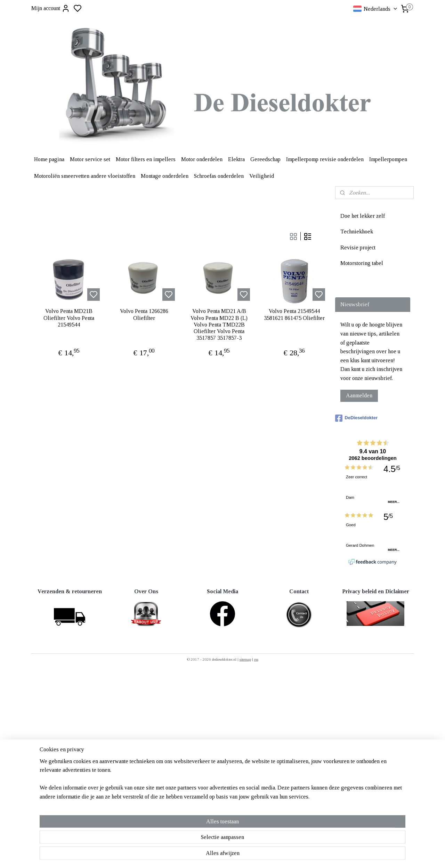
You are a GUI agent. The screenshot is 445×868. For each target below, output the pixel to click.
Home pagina (49, 159)
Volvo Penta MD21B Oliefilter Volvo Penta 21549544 (69, 318)
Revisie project (358, 247)
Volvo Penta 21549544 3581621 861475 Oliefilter (294, 314)
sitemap (245, 659)
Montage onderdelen (165, 176)
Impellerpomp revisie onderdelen (325, 159)
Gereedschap (265, 159)
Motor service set (90, 159)
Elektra (236, 159)
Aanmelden (359, 395)
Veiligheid (262, 176)
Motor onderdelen (202, 159)
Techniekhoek (357, 232)
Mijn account (51, 8)
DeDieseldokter (356, 418)
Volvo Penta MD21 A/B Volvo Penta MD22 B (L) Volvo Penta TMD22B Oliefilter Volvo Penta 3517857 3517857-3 (219, 324)
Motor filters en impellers (146, 159)
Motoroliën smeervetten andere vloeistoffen (85, 176)
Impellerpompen (388, 159)
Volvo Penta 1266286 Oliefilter (144, 314)
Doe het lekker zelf (363, 216)
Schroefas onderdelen (219, 176)
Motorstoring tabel (362, 263)
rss (256, 659)
